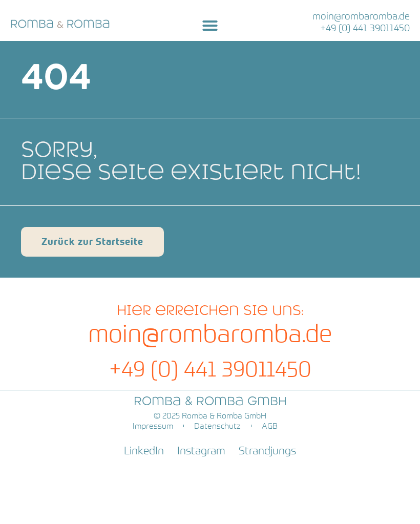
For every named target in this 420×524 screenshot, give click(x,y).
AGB (270, 426)
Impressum (153, 426)
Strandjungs (267, 450)
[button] (210, 26)
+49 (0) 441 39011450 (365, 28)
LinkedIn (144, 450)
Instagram (201, 450)
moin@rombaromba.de (361, 16)
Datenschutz (217, 426)
